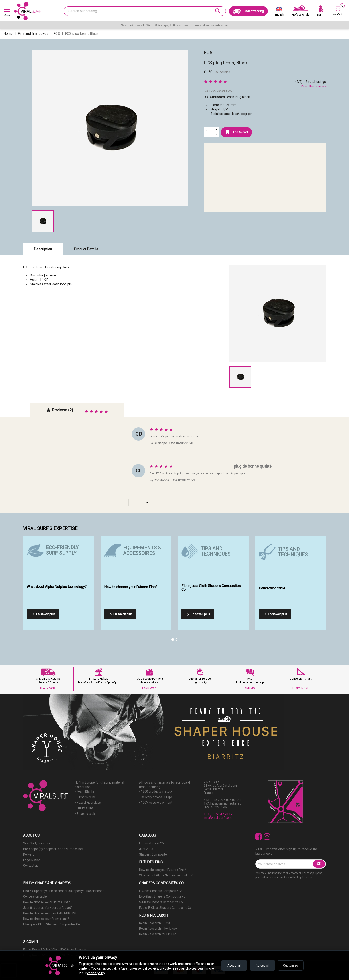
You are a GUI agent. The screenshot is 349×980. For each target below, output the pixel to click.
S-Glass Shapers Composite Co (161, 902)
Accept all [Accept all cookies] (232, 966)
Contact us (31, 866)
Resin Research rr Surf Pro (158, 934)
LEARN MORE (48, 688)
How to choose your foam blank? (46, 919)
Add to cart (236, 132)
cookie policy (96, 973)
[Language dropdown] (279, 12)
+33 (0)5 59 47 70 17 (218, 814)
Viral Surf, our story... (38, 843)
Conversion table (35, 896)
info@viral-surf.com (218, 818)
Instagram (267, 837)
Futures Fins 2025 (151, 843)
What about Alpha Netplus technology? (166, 875)
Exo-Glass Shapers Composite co (162, 896)
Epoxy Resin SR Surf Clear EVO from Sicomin (55, 950)
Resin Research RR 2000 (156, 923)
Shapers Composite (153, 854)
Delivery (29, 854)
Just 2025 (146, 849)
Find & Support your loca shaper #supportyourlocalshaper (63, 891)
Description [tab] (43, 249)
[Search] (145, 11)
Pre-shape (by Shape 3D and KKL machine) (53, 849)
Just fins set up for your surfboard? (48, 908)
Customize (290, 966)
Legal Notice (32, 860)
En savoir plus (43, 614)
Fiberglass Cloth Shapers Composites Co (52, 924)
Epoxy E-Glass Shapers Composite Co (165, 908)
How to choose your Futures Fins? (162, 870)
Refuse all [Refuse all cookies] (261, 966)
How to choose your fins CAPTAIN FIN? (50, 913)
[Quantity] (209, 132)
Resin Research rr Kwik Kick (158, 929)
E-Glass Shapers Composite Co (161, 891)
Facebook (259, 837)
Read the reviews (313, 86)
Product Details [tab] (86, 249)
